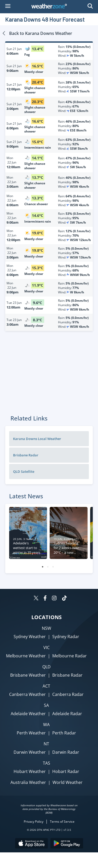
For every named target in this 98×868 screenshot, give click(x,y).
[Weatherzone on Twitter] (36, 599)
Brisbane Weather (28, 675)
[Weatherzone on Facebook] (45, 599)
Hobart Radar (66, 771)
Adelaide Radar (67, 714)
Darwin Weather (30, 752)
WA (46, 725)
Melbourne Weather (26, 656)
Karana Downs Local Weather (37, 439)
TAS (47, 763)
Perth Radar (64, 733)
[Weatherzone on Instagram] (54, 599)
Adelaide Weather (28, 714)
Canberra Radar (68, 694)
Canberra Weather (27, 694)
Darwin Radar (66, 752)
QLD (47, 667)
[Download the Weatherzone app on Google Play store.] (67, 844)
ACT (46, 686)
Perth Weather (31, 733)
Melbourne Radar (70, 656)
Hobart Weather (30, 771)
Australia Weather (28, 782)
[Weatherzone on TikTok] (64, 599)
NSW (47, 628)
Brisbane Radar (26, 455)
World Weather (68, 782)
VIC (47, 647)
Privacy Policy (34, 822)
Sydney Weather (30, 637)
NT (46, 744)
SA (46, 705)
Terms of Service (62, 822)
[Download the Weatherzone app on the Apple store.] (31, 844)
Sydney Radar (66, 637)
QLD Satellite (24, 471)
